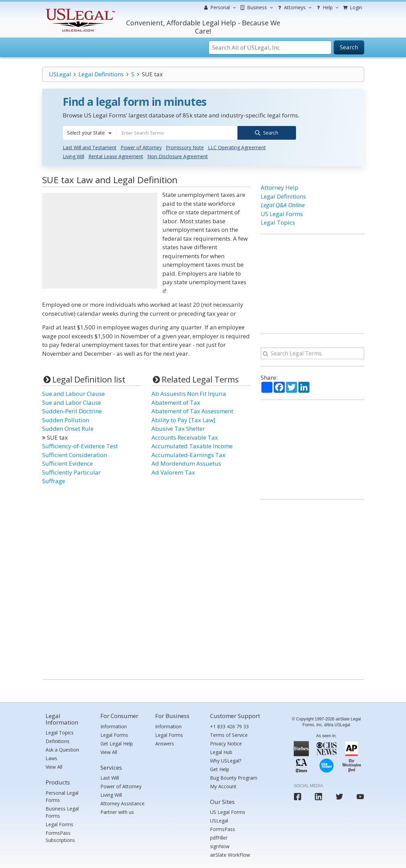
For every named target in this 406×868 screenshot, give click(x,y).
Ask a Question (62, 749)
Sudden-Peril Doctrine (72, 411)
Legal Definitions (101, 74)
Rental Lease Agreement (116, 156)
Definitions (58, 741)
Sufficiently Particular (71, 472)
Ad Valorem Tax (173, 472)
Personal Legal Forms (62, 796)
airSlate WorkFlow (230, 854)
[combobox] (90, 133)
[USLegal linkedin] (318, 796)
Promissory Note (185, 147)
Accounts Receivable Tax (185, 437)
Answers (165, 743)
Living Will (73, 156)
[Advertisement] (100, 240)
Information (114, 726)
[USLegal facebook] (298, 796)
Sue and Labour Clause (73, 393)
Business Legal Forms (62, 812)
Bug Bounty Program (234, 777)
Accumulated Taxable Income (192, 446)
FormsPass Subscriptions (60, 836)
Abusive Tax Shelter (178, 428)
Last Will (110, 777)
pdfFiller (219, 837)
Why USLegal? (226, 760)
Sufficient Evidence (67, 463)
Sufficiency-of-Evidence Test (80, 446)
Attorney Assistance (122, 803)
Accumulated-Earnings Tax (188, 454)
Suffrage (54, 481)
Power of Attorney (141, 147)
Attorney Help (280, 187)
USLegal (60, 74)
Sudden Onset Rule (68, 428)
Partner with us (117, 812)
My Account (223, 786)
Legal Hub (221, 751)
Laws (51, 758)
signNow (220, 846)
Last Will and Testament (90, 147)
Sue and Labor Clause (72, 402)
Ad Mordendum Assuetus (186, 463)
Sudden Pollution (66, 419)
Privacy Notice (226, 743)
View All (54, 766)
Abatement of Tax (176, 402)
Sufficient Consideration (75, 454)
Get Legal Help (117, 743)
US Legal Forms (282, 213)
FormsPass (223, 829)
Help (327, 8)
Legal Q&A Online (283, 205)
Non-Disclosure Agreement (178, 156)
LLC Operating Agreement (237, 147)
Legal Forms (59, 824)
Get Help (220, 769)
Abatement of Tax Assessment (192, 411)
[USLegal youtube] (360, 796)
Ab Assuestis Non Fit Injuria (189, 393)
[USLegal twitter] (339, 796)
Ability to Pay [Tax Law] (183, 419)
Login (352, 7)
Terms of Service (229, 734)
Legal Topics (278, 222)
